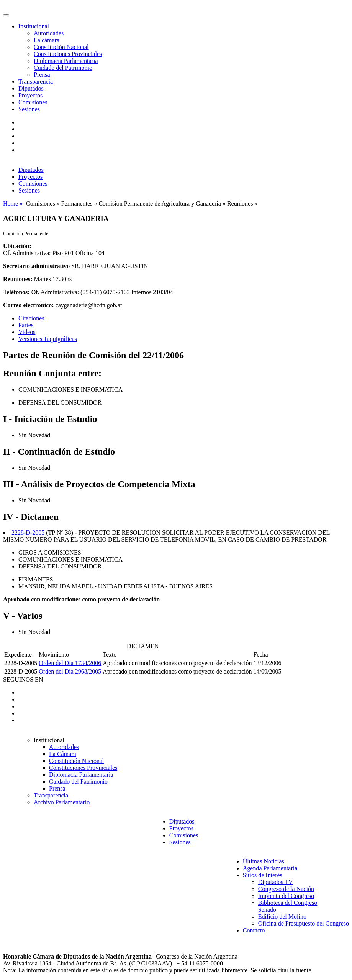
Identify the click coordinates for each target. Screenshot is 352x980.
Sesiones (29, 109)
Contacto (254, 930)
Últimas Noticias (264, 861)
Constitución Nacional (61, 47)
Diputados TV (276, 882)
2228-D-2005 (28, 533)
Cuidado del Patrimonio (63, 68)
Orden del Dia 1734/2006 (70, 663)
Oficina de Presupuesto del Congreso (304, 923)
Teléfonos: (16, 292)
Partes (26, 325)
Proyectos (30, 95)
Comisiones (33, 102)
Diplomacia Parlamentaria (66, 61)
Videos (27, 332)
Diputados (31, 88)
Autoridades (49, 33)
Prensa (42, 75)
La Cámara (63, 754)
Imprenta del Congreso (286, 896)
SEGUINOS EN (23, 679)
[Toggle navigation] (6, 15)
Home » (14, 203)
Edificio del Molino (282, 917)
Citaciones (31, 318)
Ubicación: (17, 246)
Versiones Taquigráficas (48, 339)
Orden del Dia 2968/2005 (70, 671)
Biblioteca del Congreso (288, 903)
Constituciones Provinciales (68, 54)
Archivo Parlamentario (62, 802)
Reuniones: (18, 279)
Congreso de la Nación (286, 889)
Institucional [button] (34, 26)
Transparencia (36, 82)
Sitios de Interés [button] (263, 875)
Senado (267, 910)
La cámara (47, 40)
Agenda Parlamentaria (270, 868)
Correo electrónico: (29, 305)
